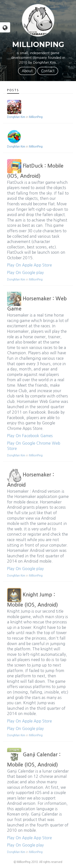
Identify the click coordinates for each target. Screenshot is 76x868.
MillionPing (36, 117)
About (27, 71)
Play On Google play (25, 273)
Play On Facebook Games (30, 436)
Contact (48, 71)
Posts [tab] (13, 90)
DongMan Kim (16, 117)
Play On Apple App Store (29, 265)
